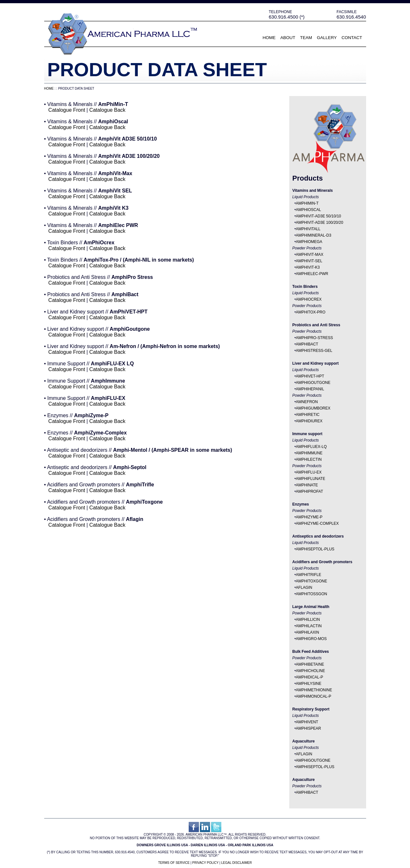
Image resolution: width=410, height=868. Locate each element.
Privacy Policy (205, 863)
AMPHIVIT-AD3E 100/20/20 (319, 223)
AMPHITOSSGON (311, 594)
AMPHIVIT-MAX (309, 255)
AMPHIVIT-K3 (308, 267)
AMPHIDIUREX (309, 421)
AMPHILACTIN (309, 626)
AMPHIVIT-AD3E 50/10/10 (318, 216)
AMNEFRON (307, 402)
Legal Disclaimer (236, 863)
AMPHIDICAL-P (309, 677)
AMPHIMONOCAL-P (313, 696)
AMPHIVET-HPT (310, 376)
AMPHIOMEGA (309, 242)
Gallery (327, 38)
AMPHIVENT (307, 722)
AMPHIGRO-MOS (311, 639)
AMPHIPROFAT (309, 491)
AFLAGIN (304, 588)
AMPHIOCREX (309, 299)
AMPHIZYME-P (309, 517)
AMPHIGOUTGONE (313, 383)
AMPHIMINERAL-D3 (313, 235)
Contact (352, 38)
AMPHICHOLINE (310, 671)
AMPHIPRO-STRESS (314, 338)
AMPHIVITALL (308, 229)
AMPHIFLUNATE (310, 479)
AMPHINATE (307, 485)
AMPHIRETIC (307, 415)
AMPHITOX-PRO (310, 312)
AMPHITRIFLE (308, 575)
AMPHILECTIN (309, 459)
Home (269, 38)
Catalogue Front (67, 110)
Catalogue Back (107, 110)
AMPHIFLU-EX (309, 472)
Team (306, 38)
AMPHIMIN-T (307, 203)
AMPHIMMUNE (309, 453)
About (288, 38)
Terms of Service (174, 863)
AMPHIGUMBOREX (313, 408)
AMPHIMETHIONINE (314, 690)
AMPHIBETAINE (310, 664)
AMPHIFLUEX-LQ (311, 447)
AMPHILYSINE (308, 684)
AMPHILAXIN (307, 632)
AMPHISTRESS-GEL (314, 351)
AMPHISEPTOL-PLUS (315, 549)
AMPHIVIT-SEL (309, 261)
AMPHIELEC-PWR (312, 274)
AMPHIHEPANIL (310, 389)
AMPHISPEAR (308, 728)
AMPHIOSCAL (308, 210)
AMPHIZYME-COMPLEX (317, 523)
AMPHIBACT (307, 344)
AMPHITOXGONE (311, 581)
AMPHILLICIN (308, 620)
